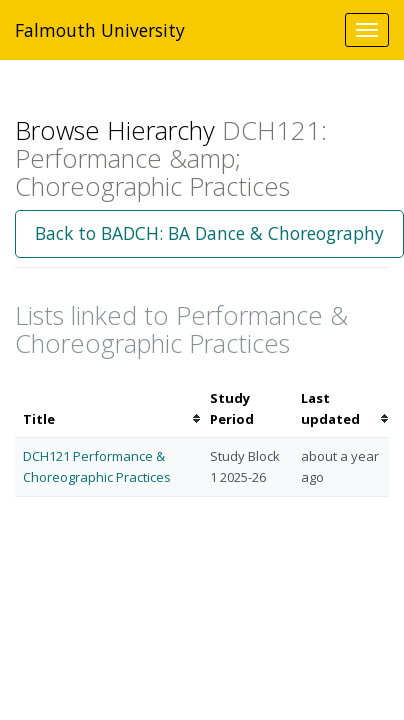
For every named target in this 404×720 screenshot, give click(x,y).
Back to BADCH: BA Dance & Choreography (209, 233)
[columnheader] (108, 409)
